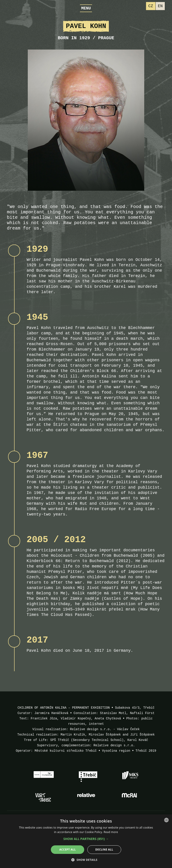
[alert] (86, 841)
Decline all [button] (104, 850)
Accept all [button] (68, 850)
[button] (86, 839)
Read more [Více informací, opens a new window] (111, 832)
